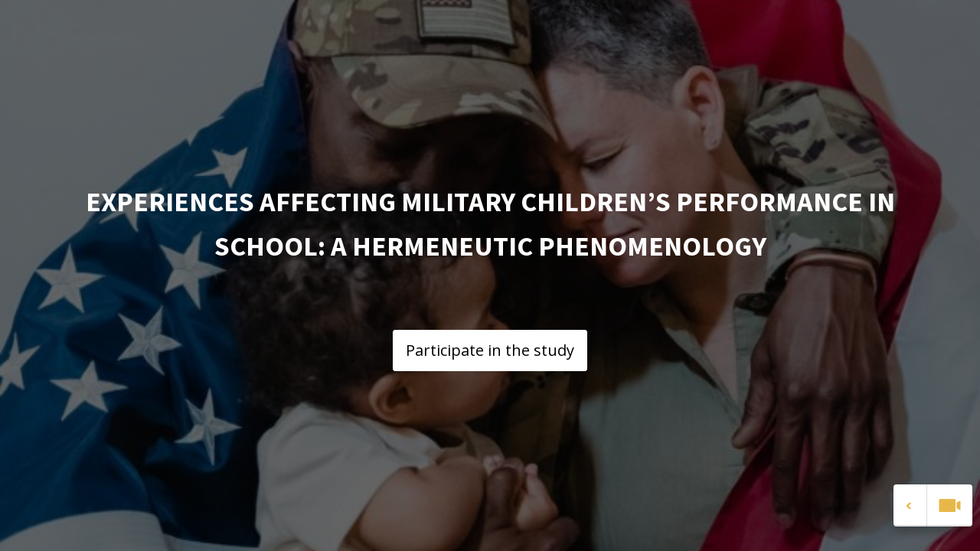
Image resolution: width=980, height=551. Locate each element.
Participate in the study (490, 350)
